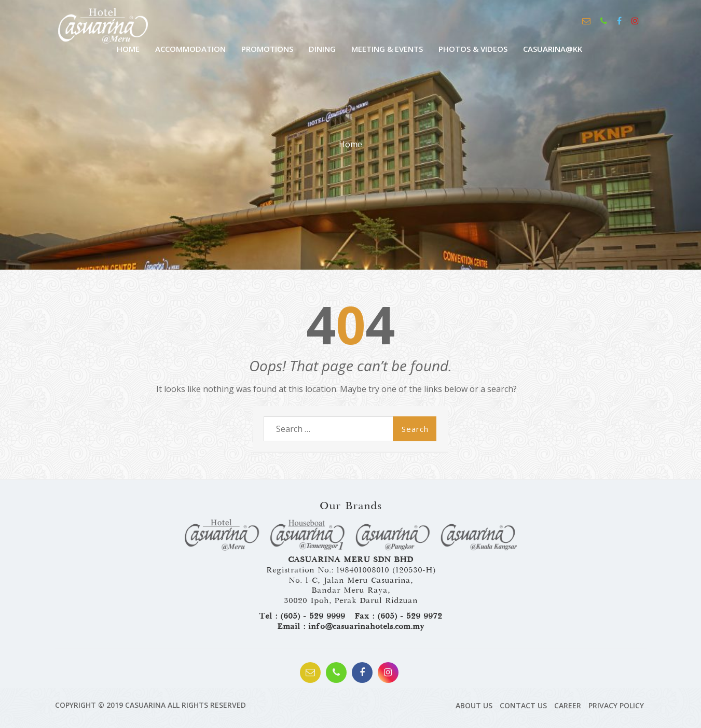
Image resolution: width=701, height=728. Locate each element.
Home (350, 144)
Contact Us (523, 705)
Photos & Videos (473, 49)
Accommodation (190, 49)
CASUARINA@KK (553, 49)
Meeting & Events (387, 49)
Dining (322, 49)
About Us (474, 705)
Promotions (267, 49)
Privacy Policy (616, 705)
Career (568, 705)
